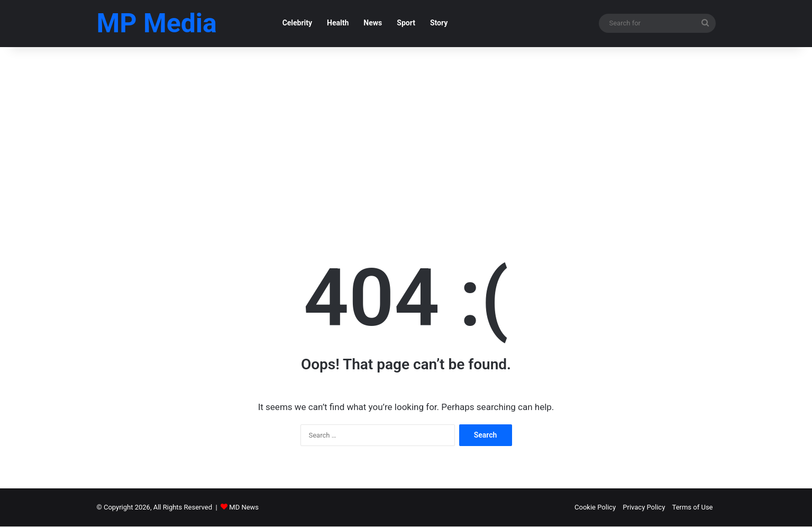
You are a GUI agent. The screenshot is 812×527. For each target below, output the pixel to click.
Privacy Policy (644, 508)
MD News (244, 508)
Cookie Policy (595, 508)
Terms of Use (693, 508)
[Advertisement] (406, 138)
